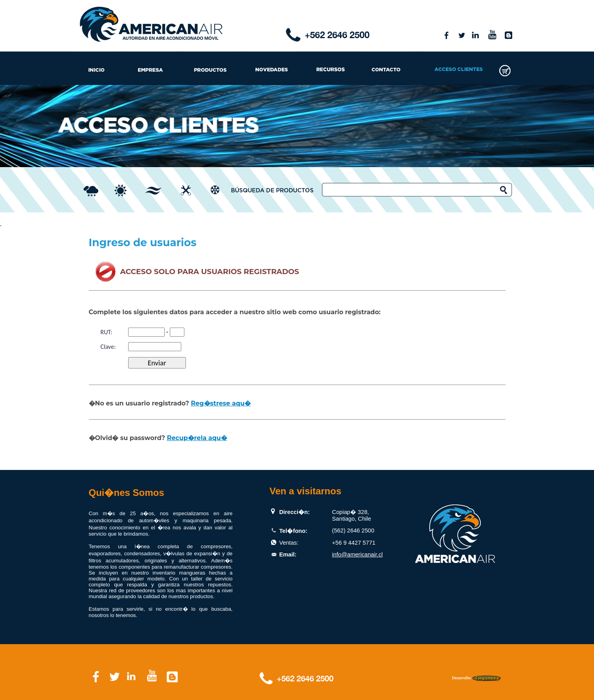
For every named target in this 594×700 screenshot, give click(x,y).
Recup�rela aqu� (197, 438)
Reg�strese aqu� (221, 403)
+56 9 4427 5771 (354, 543)
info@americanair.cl (358, 554)
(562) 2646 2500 (353, 531)
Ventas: (289, 543)
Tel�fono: (293, 531)
